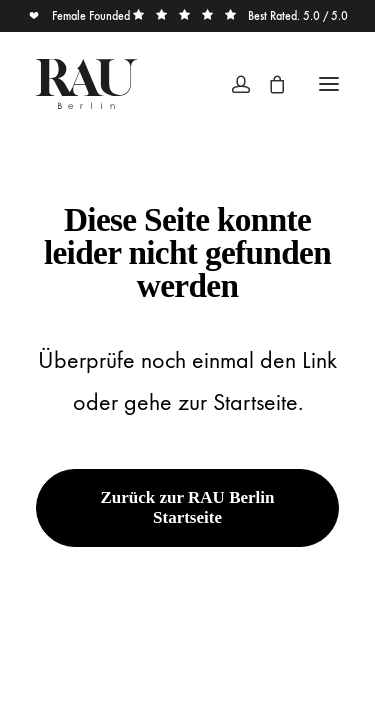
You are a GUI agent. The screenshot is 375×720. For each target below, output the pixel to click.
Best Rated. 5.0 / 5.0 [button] (240, 16)
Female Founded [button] (80, 16)
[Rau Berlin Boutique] (86, 84)
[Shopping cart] (268, 84)
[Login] (232, 84)
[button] (329, 84)
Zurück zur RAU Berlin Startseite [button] (190, 507)
